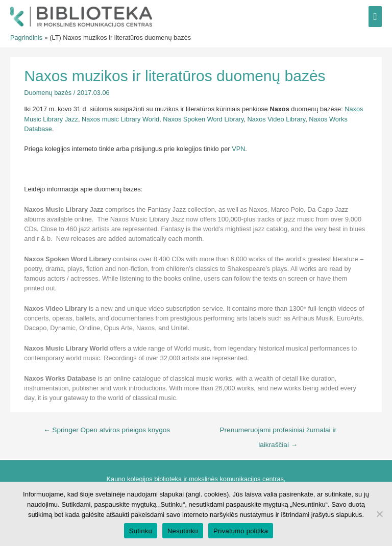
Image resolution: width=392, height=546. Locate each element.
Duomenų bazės (48, 93)
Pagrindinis (26, 38)
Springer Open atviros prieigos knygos (107, 430)
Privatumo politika (241, 531)
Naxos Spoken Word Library (203, 119)
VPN (238, 149)
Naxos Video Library (277, 119)
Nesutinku (183, 531)
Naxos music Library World (120, 119)
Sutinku (141, 531)
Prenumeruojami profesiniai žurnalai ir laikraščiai (278, 433)
